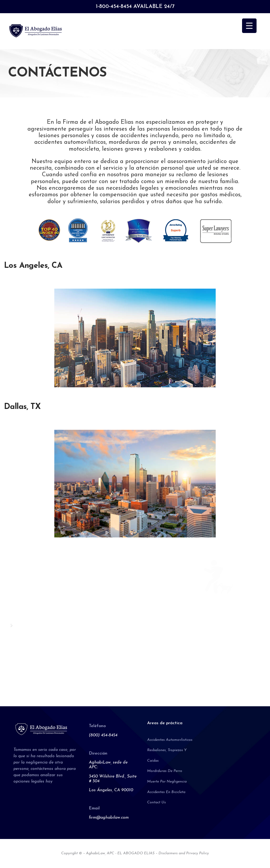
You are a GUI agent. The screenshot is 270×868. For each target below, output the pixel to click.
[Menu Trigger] (249, 26)
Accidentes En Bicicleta (166, 792)
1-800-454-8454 (114, 7)
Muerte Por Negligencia (167, 782)
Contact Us (156, 802)
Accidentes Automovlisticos (170, 740)
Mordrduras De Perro (165, 771)
